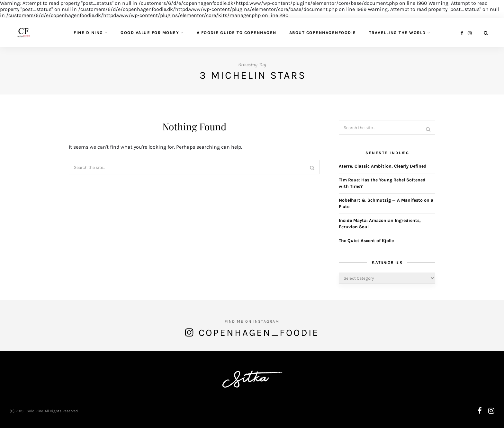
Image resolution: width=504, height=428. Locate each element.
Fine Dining (88, 33)
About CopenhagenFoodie (323, 33)
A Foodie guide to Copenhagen (237, 33)
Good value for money (150, 33)
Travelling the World (397, 33)
